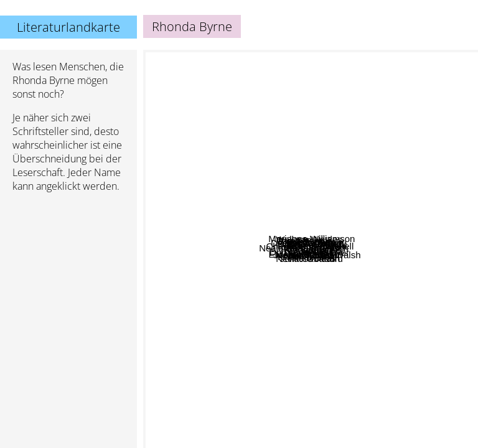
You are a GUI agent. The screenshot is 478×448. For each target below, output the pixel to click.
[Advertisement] (68, 268)
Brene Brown (189, 166)
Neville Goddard (416, 293)
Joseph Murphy (350, 144)
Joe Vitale (392, 275)
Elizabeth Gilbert (182, 298)
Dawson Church (308, 99)
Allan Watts (317, 88)
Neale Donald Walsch (270, 280)
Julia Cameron (277, 440)
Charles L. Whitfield (213, 225)
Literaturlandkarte (68, 27)
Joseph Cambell (359, 264)
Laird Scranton (416, 193)
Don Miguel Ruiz (294, 302)
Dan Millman (300, 321)
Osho (326, 371)
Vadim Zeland (377, 104)
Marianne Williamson (354, 247)
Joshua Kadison (254, 196)
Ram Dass (320, 361)
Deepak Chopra (294, 290)
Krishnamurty (268, 430)
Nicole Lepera (409, 341)
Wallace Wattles (306, 63)
